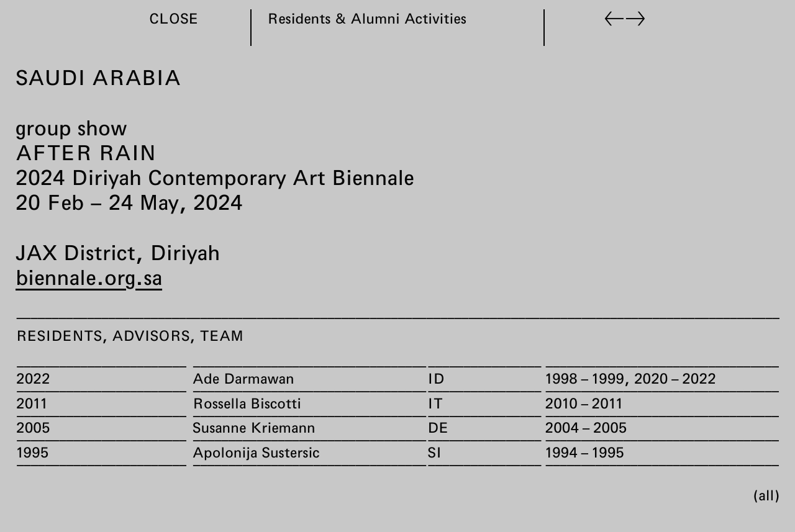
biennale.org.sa (89, 277)
